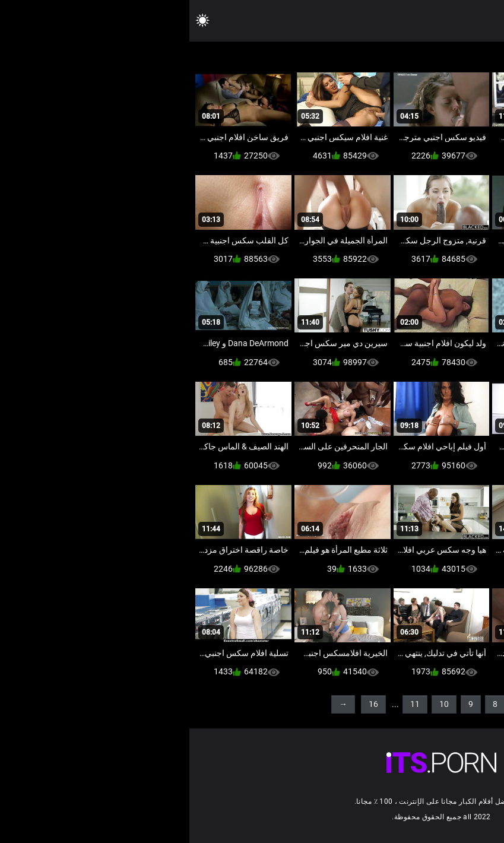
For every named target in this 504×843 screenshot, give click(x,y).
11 (226, 704)
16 (184, 704)
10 (255, 704)
